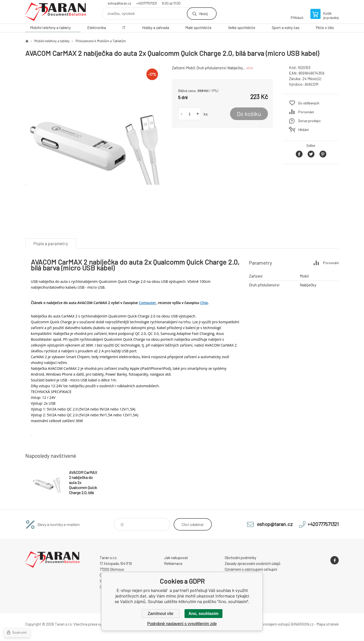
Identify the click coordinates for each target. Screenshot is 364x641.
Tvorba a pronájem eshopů (269, 624)
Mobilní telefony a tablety (50, 28)
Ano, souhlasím (203, 614)
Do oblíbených (309, 103)
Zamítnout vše (160, 614)
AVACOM (311, 84)
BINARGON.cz (302, 624)
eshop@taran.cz (119, 3)
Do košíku (249, 114)
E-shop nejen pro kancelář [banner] (56, 12)
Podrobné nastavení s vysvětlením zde (182, 624)
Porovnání (306, 112)
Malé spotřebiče (198, 28)
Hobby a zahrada (156, 28)
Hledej (203, 14)
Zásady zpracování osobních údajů (253, 563)
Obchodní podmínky (241, 558)
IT (124, 28)
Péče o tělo (325, 28)
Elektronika (97, 28)
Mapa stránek (328, 624)
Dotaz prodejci (309, 121)
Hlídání (303, 130)
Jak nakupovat (176, 558)
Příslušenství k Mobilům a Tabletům (101, 41)
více (250, 68)
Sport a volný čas (286, 28)
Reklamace (173, 563)
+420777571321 (147, 3)
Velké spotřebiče (242, 28)
